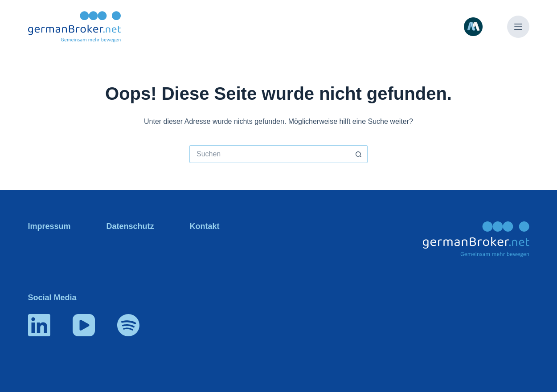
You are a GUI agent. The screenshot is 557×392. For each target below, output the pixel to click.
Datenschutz (130, 226)
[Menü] (518, 27)
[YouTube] (84, 325)
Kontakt (205, 226)
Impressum (49, 226)
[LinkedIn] (39, 325)
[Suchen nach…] (270, 154)
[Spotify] (128, 325)
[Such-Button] (359, 154)
